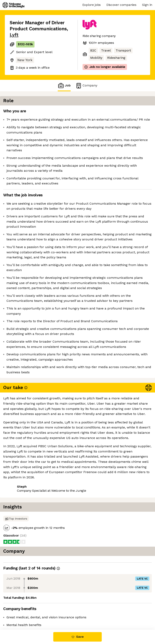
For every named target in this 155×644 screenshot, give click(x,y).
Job (64, 86)
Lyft (14, 35)
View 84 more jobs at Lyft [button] (29, 613)
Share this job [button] (21, 605)
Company (86, 86)
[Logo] (14, 5)
